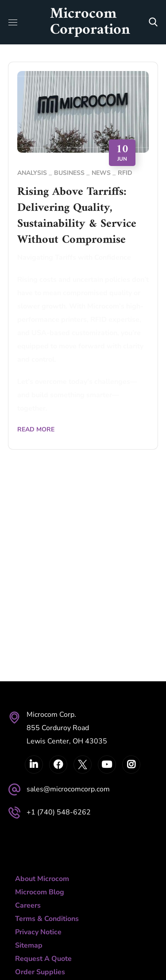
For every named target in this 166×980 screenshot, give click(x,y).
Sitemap (29, 945)
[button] (153, 22)
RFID (125, 173)
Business (69, 173)
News (101, 173)
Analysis (32, 173)
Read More (36, 429)
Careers (28, 905)
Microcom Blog (40, 892)
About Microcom (42, 879)
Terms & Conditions (47, 919)
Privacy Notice (38, 932)
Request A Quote (43, 959)
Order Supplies (40, 972)
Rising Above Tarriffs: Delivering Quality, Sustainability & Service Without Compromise (77, 216)
